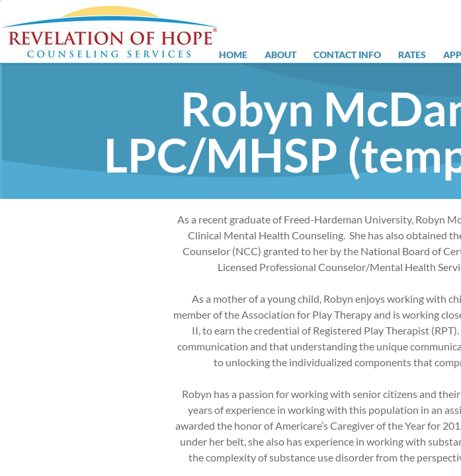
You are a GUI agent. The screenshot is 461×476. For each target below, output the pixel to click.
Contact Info (347, 55)
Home (233, 55)
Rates (412, 55)
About (280, 55)
